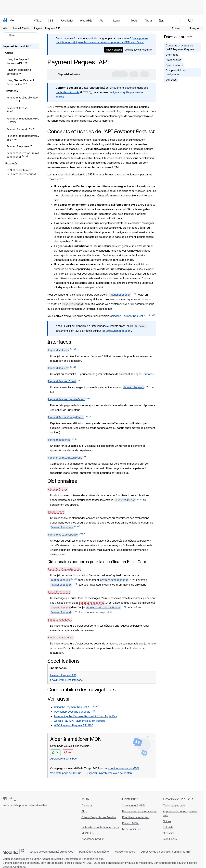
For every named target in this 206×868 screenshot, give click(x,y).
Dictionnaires (173, 60)
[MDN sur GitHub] (5, 827)
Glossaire (168, 833)
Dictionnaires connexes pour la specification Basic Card (97, 562)
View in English (114, 50)
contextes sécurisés (68, 92)
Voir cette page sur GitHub (66, 773)
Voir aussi (171, 80)
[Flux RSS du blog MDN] (28, 827)
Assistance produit (93, 839)
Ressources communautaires (139, 811)
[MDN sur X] (16, 827)
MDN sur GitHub (132, 829)
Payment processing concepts (72, 712)
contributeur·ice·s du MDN (123, 768)
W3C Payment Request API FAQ (74, 725)
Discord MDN (130, 823)
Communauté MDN (134, 805)
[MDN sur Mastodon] (22, 827)
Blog (161, 20)
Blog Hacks (170, 839)
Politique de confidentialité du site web (50, 852)
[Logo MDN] (9, 799)
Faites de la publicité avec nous (100, 827)
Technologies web (174, 805)
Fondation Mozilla (93, 859)
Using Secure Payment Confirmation (20, 82)
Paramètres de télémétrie (94, 852)
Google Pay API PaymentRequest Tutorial (79, 721)
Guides (167, 821)
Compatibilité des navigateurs (176, 72)
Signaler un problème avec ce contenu (110, 773)
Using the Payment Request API (129, 316)
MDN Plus (88, 833)
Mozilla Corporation (66, 859)
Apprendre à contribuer (64, 759)
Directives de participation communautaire (166, 852)
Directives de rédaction (136, 817)
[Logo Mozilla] (13, 851)
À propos (87, 805)
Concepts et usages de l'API (180, 47)
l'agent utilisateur (144, 374)
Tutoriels (168, 827)
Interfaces (172, 55)
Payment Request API (17, 46)
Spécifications (174, 65)
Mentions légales (125, 852)
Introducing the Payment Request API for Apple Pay (85, 716)
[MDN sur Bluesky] (11, 827)
